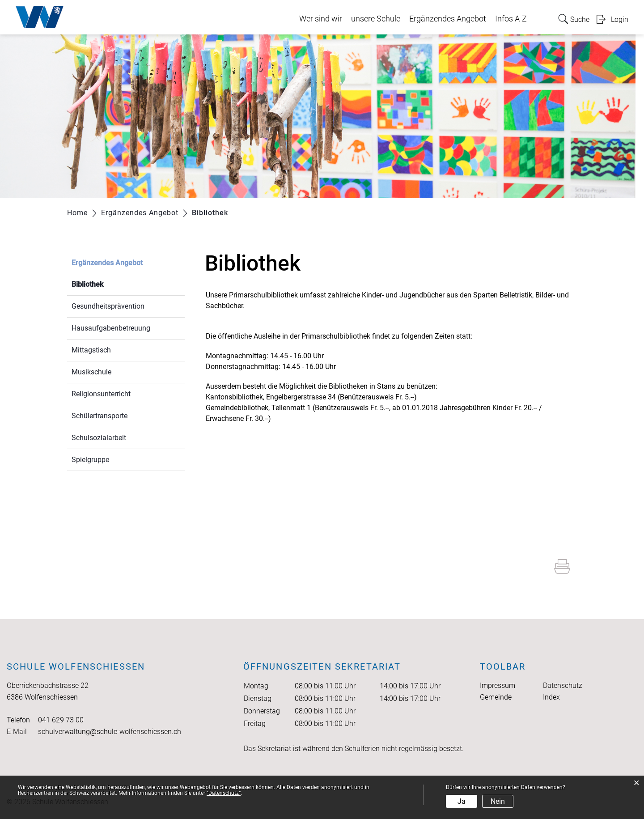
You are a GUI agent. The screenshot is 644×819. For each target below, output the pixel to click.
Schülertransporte (100, 416)
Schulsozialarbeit (99, 438)
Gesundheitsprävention (108, 306)
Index (551, 697)
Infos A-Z (511, 19)
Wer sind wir (321, 19)
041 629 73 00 (61, 720)
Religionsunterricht (101, 394)
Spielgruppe (90, 460)
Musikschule (91, 372)
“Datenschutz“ (224, 793)
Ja (462, 801)
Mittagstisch (91, 350)
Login (620, 19)
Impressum (498, 685)
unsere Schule (376, 19)
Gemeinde (496, 697)
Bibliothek (109, 283)
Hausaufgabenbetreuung (111, 328)
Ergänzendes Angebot (448, 19)
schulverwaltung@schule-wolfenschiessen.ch (110, 732)
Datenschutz (563, 685)
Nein (498, 801)
